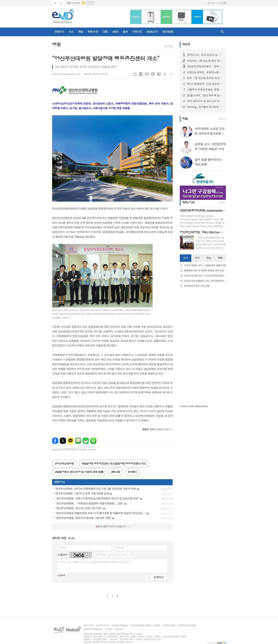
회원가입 (211, 3)
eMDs (115, 32)
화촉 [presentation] (220, 258)
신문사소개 (88, 625)
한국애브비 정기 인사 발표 (197, 286)
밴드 (93, 441)
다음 (117, 596)
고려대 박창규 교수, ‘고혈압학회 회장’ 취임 (205, 265)
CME (105, 32)
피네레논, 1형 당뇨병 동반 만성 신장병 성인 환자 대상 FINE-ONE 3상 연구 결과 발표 (205, 61)
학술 (80, 32)
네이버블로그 (78, 441)
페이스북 (55, 441)
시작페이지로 (55, 3)
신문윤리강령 (169, 625)
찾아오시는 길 (102, 625)
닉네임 (62, 547)
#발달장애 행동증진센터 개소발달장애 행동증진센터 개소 (114, 463)
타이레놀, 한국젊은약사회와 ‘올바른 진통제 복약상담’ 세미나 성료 (205, 107)
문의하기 (120, 629)
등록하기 (159, 577)
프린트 (153, 74)
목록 (141, 74)
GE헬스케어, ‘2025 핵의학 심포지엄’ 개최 (205, 95)
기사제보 (109, 629)
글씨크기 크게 (165, 74)
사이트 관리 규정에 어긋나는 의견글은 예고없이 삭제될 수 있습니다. (95, 562)
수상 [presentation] (197, 258)
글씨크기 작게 (171, 74)
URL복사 (135, 74)
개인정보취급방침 (119, 625)
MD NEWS (168, 32)
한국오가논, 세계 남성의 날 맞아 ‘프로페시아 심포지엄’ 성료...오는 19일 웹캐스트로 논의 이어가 (205, 55)
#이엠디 (132, 472)
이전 (108, 596)
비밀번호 (119, 547)
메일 (147, 74)
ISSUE (186, 44)
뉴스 (71, 32)
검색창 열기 (222, 32)
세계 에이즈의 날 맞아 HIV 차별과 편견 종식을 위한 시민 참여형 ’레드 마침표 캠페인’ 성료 (205, 101)
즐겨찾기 (61, 3)
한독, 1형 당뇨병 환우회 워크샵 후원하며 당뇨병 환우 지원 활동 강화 (205, 78)
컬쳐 (125, 32)
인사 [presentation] (185, 258)
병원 (171, 46)
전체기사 (59, 32)
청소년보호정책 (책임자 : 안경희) (145, 625)
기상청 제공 (90, 4)
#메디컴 (116, 472)
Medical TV (152, 32)
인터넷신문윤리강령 (187, 625)
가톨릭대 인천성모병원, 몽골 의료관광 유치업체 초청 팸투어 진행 (205, 90)
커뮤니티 (137, 32)
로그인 (220, 3)
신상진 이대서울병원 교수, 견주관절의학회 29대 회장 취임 (205, 281)
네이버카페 (86, 441)
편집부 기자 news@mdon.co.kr (66, 74)
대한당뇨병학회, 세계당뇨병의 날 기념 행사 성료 (205, 72)
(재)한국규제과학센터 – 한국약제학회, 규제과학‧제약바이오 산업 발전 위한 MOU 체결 (205, 66)
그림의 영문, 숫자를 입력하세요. (111, 555)
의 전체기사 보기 (156, 429)
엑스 (63, 441)
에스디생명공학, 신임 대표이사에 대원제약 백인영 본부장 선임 (205, 84)
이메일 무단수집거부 (93, 629)
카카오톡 (70, 441)
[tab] (186, 258)
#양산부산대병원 (64, 463)
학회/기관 (93, 32)
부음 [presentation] (208, 258)
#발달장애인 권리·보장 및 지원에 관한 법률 (79, 472)
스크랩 (159, 74)
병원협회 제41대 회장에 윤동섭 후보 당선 (204, 271)
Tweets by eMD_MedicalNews (194, 406)
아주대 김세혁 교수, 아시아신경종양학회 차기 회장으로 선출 (205, 276)
